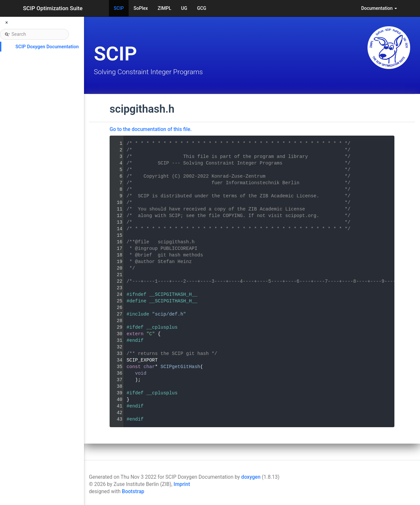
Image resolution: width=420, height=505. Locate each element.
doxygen (251, 477)
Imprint (182, 484)
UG (184, 8)
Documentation (379, 8)
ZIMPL (165, 8)
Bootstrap (133, 492)
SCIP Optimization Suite (53, 8)
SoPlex (141, 8)
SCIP (119, 8)
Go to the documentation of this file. (151, 129)
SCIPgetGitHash (180, 367)
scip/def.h (169, 314)
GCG (201, 8)
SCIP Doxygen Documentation (47, 47)
